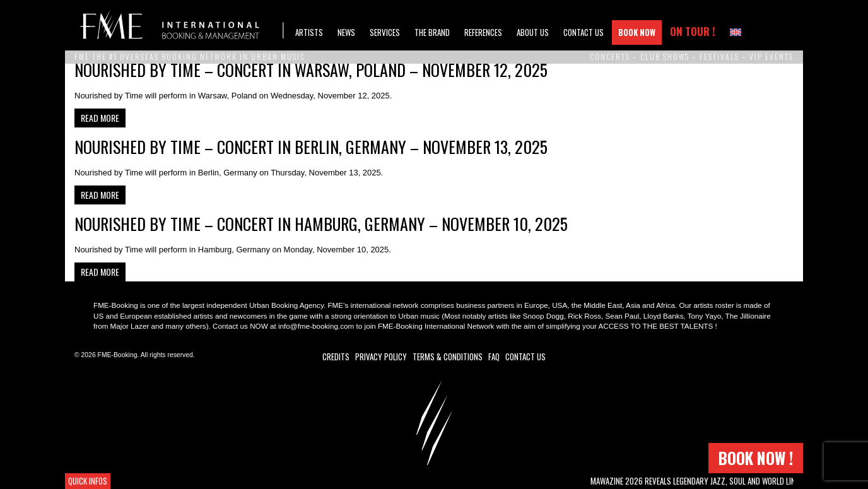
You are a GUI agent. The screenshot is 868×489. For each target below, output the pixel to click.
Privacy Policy (381, 356)
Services (385, 32)
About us (533, 32)
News (346, 32)
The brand (432, 32)
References (483, 32)
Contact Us (584, 32)
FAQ (494, 356)
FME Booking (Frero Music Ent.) (182, 25)
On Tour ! (693, 31)
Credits (336, 356)
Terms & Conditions (448, 356)
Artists (309, 32)
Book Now (637, 32)
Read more (100, 118)
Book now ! (756, 458)
